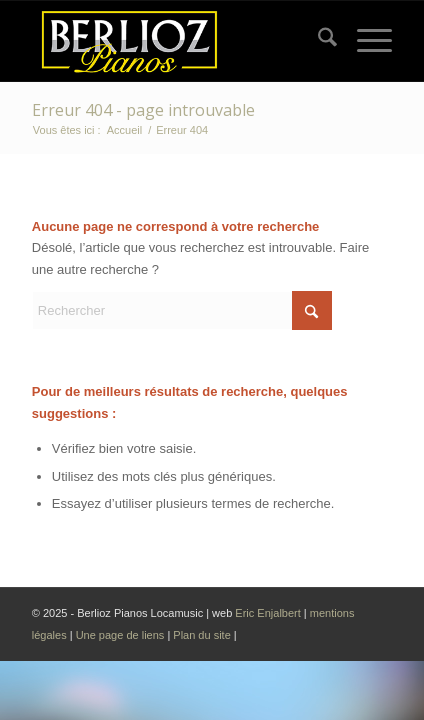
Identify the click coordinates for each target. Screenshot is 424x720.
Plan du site (203, 635)
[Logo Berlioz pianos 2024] (176, 41)
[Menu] (364, 41)
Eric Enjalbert (267, 613)
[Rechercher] (317, 41)
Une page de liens (120, 635)
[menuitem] (317, 41)
